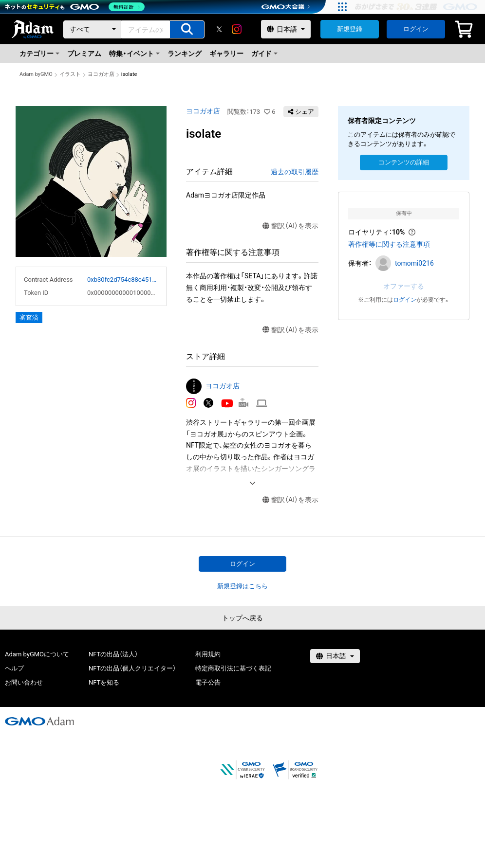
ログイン (416, 29)
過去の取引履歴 (295, 172)
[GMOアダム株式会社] (39, 721)
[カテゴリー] (93, 29)
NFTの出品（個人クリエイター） (132, 668)
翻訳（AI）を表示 (290, 226)
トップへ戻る (242, 618)
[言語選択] (286, 29)
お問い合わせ (24, 682)
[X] (219, 29)
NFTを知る (104, 682)
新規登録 (350, 29)
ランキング (185, 54)
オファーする (404, 286)
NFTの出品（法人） (113, 654)
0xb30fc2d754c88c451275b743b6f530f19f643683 (123, 280)
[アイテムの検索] (187, 29)
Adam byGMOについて (37, 654)
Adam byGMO (36, 74)
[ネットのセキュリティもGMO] (75, 7)
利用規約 (208, 654)
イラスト (70, 74)
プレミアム (84, 54)
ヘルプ (14, 668)
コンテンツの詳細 (404, 162)
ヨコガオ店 (101, 74)
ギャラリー (226, 54)
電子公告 (208, 682)
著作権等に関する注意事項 (389, 244)
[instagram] (237, 29)
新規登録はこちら (242, 586)
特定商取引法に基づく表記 (233, 668)
